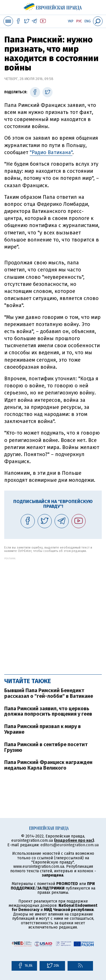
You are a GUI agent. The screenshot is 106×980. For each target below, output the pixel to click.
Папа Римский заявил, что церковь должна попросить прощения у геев (48, 711)
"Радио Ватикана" (51, 152)
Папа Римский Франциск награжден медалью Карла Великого (48, 765)
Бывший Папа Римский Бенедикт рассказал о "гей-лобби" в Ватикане (49, 693)
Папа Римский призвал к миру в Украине (43, 729)
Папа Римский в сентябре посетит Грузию (46, 747)
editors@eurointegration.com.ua (70, 845)
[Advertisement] (53, 613)
